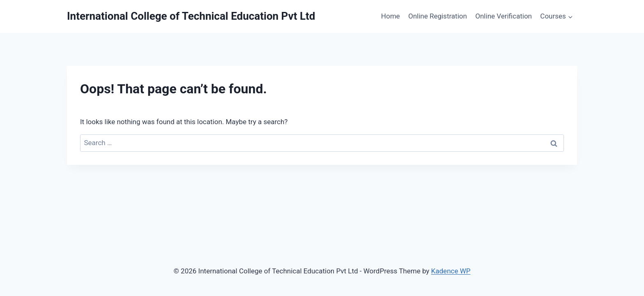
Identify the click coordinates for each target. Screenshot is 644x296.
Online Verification (504, 16)
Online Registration (438, 16)
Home (391, 16)
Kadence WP (451, 271)
